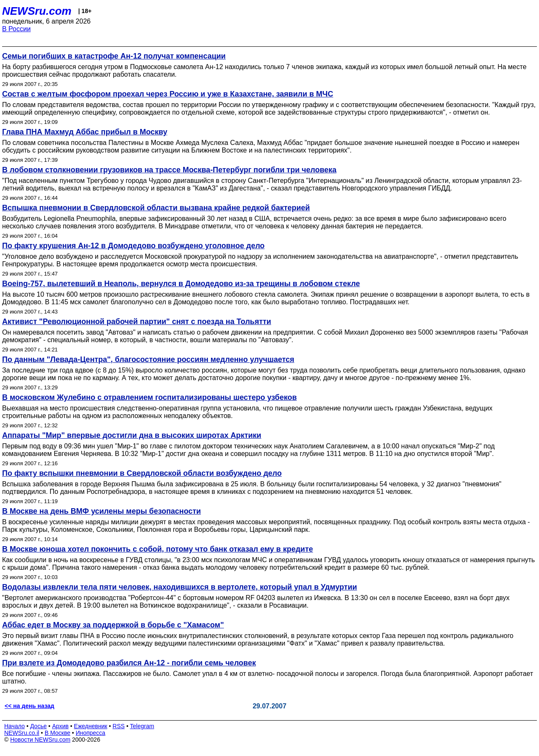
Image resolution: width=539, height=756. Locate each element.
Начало (15, 726)
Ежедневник (91, 726)
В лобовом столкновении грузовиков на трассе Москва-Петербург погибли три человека (169, 170)
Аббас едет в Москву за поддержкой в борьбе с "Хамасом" (113, 625)
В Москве (57, 733)
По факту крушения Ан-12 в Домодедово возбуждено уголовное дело (133, 246)
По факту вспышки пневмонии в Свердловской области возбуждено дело (142, 473)
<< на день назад (29, 706)
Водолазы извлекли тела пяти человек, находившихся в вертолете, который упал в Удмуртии (180, 587)
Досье (38, 726)
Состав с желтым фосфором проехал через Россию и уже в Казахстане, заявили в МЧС (168, 94)
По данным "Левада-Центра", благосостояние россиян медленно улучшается (148, 359)
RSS (119, 726)
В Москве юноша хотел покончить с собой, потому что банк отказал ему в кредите (157, 549)
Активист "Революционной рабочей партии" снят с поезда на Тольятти (137, 322)
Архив (60, 726)
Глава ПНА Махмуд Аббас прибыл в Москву (85, 132)
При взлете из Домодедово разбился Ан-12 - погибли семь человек (129, 663)
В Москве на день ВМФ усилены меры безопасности (101, 511)
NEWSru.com (37, 11)
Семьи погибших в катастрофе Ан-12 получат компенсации (114, 56)
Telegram (142, 726)
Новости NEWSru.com (40, 740)
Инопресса (91, 733)
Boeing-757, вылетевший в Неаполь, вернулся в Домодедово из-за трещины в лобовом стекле (181, 284)
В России (16, 29)
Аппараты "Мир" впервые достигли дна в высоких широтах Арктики (132, 435)
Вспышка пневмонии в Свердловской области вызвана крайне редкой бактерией (156, 208)
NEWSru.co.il (22, 733)
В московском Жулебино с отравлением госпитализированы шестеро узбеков (149, 397)
